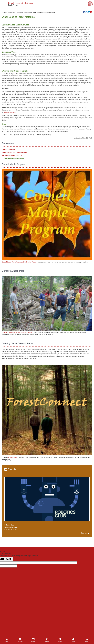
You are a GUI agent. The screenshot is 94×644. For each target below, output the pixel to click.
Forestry (19, 63)
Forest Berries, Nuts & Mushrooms (14, 203)
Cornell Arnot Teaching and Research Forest (17, 383)
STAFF (74, 640)
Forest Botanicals (8, 200)
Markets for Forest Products (12, 206)
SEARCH (60, 640)
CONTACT (20, 640)
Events (10, 520)
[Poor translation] (9, 610)
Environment (11, 63)
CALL (7, 640)
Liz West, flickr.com (84, 53)
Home (4, 63)
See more (84, 584)
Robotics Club (9, 576)
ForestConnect (13, 509)
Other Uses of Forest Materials (13, 210)
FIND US (47, 640)
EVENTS (33, 640)
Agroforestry (27, 63)
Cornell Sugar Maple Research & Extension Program (20, 313)
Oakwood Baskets (10, 163)
